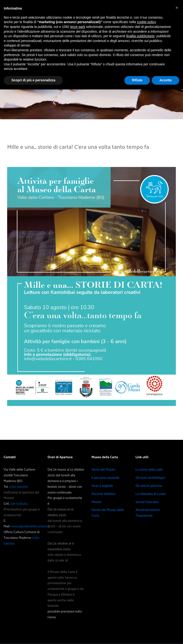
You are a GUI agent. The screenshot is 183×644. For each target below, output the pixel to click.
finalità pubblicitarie (140, 36)
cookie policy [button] (146, 22)
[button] (177, 8)
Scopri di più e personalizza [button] (33, 80)
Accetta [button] (165, 80)
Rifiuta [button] (137, 80)
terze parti (78, 27)
